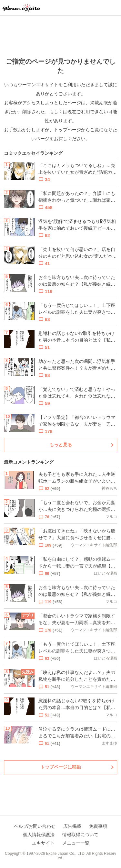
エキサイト (43, 843)
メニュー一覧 (76, 843)
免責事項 (98, 826)
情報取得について (80, 835)
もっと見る (61, 445)
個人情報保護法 (39, 835)
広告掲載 (72, 826)
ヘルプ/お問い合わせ (35, 826)
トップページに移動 (61, 767)
